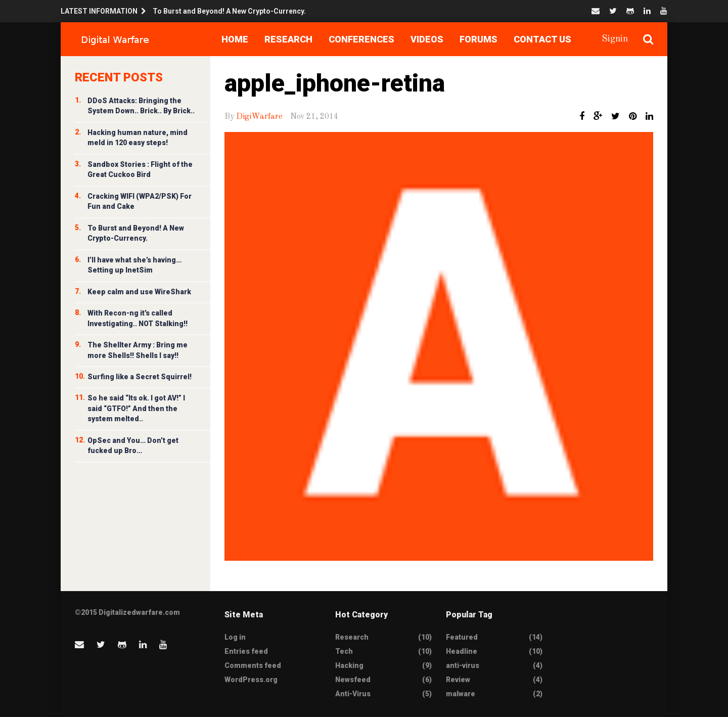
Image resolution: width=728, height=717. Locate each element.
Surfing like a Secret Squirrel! (140, 377)
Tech (344, 651)
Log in (235, 637)
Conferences (361, 39)
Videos (427, 39)
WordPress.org (251, 680)
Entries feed (246, 651)
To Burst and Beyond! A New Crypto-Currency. (229, 11)
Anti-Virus (353, 694)
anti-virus (463, 665)
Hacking (349, 665)
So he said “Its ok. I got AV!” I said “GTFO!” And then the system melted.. (136, 408)
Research (288, 39)
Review (458, 680)
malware (461, 694)
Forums (479, 39)
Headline (462, 651)
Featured (462, 637)
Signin (615, 39)
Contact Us (542, 39)
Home (235, 39)
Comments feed (253, 665)
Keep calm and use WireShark (139, 292)
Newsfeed (353, 680)
